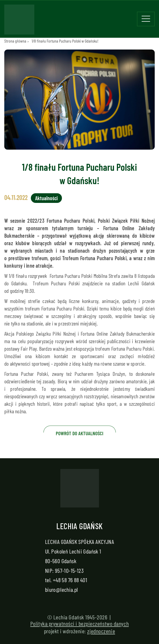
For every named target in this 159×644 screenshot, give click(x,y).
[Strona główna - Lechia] (19, 21)
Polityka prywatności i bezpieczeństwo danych (79, 623)
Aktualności (46, 198)
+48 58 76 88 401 (70, 580)
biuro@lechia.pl (62, 589)
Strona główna (15, 41)
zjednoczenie (101, 631)
